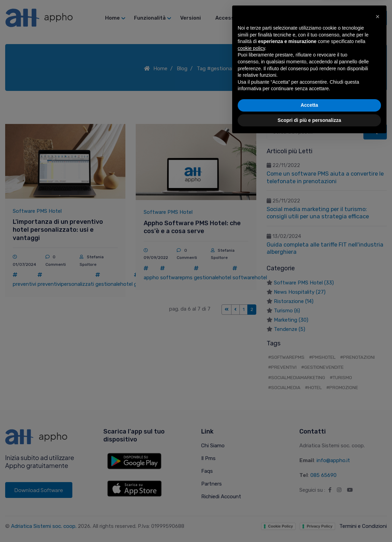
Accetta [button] (310, 508)
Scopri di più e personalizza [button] (309, 523)
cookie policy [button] (251, 451)
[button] (378, 420)
